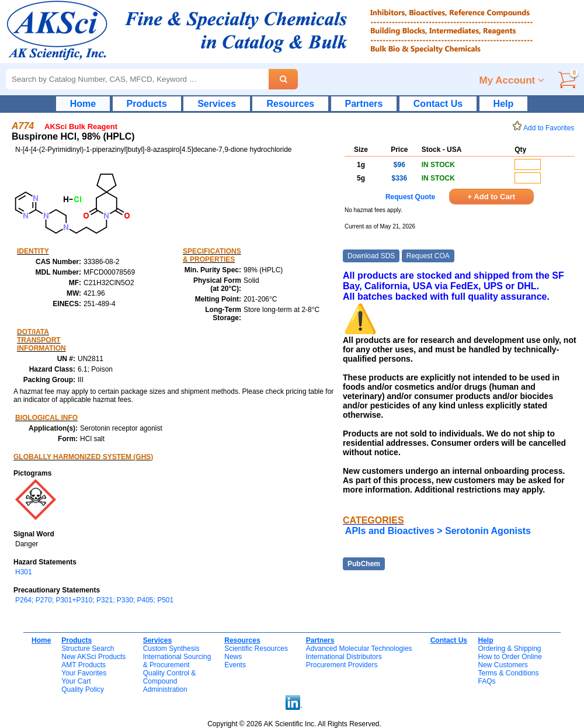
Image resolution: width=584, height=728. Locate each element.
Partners (364, 104)
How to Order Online (510, 657)
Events (235, 665)
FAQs (486, 681)
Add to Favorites (545, 128)
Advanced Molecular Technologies (359, 649)
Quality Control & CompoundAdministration (170, 681)
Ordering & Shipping (509, 649)
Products (147, 104)
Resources (290, 104)
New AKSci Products (93, 657)
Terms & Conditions (508, 673)
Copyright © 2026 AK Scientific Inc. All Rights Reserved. (294, 724)
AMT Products (84, 665)
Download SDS (371, 256)
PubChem (364, 564)
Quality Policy (83, 689)
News (233, 657)
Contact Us (438, 104)
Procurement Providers (342, 665)
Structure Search (88, 649)
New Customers (503, 665)
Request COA (428, 256)
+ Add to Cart (492, 197)
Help (504, 104)
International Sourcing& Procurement (177, 661)
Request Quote (410, 197)
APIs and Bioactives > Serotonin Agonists (438, 531)
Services (217, 104)
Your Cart (76, 681)
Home (83, 104)
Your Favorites (84, 673)
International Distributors (344, 657)
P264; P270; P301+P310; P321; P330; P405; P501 (94, 600)
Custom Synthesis (171, 649)
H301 (24, 572)
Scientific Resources (256, 649)
